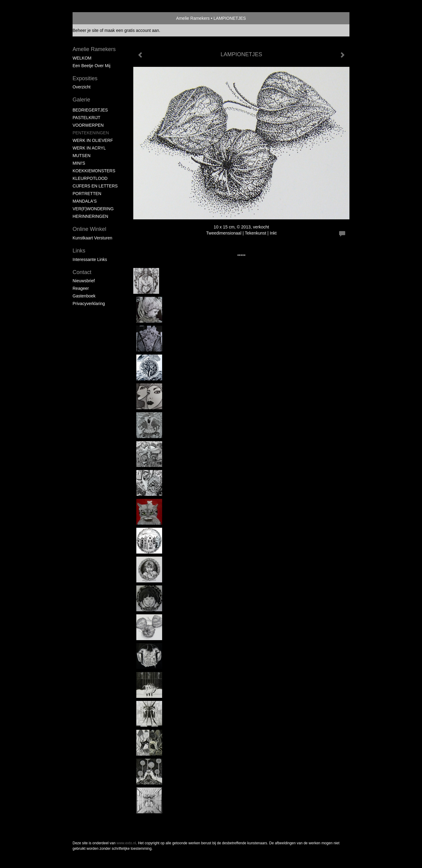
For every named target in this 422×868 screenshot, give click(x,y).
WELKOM (82, 58)
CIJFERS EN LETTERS (95, 186)
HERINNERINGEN (90, 216)
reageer (81, 288)
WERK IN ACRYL (89, 148)
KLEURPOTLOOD (90, 178)
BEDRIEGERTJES (90, 110)
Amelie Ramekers (193, 18)
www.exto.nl (126, 843)
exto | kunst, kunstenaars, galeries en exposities (90, 18)
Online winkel (89, 229)
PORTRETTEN (87, 194)
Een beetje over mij (92, 66)
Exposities (85, 78)
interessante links (90, 259)
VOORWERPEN (88, 125)
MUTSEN (82, 156)
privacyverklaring (89, 304)
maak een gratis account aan (132, 30)
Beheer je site (86, 30)
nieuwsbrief (84, 281)
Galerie (81, 100)
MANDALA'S (85, 201)
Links (79, 251)
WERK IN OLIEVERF (93, 140)
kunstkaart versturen (92, 238)
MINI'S (79, 163)
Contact (82, 272)
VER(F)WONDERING (93, 209)
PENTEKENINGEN (91, 133)
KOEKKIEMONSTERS (94, 171)
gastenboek (84, 296)
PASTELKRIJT (87, 118)
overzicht (82, 87)
